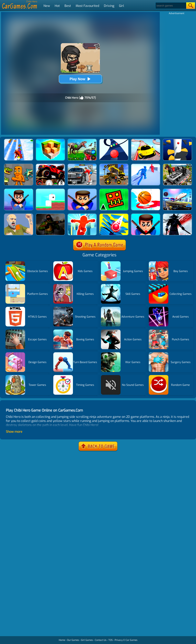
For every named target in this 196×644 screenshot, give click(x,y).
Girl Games (87, 640)
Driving (109, 6)
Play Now (80, 79)
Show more (14, 432)
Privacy (119, 640)
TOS (111, 640)
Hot (57, 6)
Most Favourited (87, 6)
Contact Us (101, 640)
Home (62, 640)
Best (68, 6)
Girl (122, 6)
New (47, 6)
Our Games (73, 640)
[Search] (171, 6)
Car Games (132, 640)
